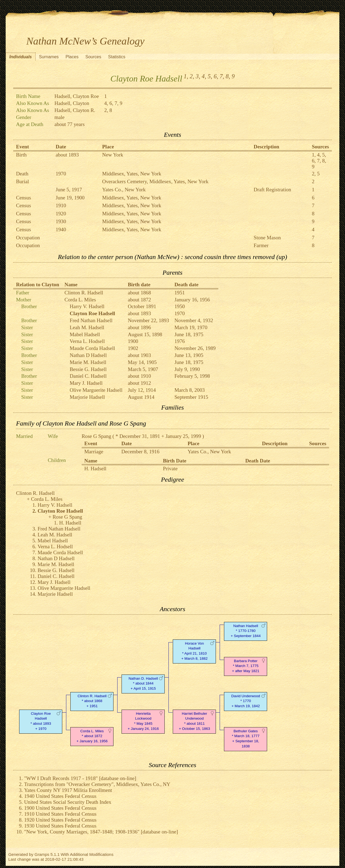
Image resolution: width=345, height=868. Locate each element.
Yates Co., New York (124, 190)
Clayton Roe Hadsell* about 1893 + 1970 (41, 721)
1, (186, 76)
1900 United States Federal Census (60, 808)
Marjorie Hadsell (87, 397)
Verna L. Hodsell (87, 341)
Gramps (42, 854)
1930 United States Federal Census (60, 826)
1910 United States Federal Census (60, 814)
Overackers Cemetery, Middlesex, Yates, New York (155, 181)
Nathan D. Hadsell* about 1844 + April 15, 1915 (143, 684)
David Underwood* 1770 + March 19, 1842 (246, 701)
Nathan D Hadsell (88, 355)
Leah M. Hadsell (87, 327)
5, (210, 76)
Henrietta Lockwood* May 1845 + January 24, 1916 (143, 721)
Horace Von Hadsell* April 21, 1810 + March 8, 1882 (194, 651)
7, (222, 76)
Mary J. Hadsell (86, 383)
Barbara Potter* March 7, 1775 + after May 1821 (246, 666)
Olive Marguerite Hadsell (96, 390)
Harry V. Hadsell (87, 306)
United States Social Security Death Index (68, 802)
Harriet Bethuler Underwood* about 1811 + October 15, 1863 (194, 721)
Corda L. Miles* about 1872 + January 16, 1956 (92, 736)
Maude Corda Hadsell (92, 348)
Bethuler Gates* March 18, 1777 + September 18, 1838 (246, 739)
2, (192, 76)
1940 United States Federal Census (60, 796)
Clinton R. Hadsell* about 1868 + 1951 (92, 701)
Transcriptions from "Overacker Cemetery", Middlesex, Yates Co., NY (97, 784)
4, (204, 76)
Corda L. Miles (80, 300)
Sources (93, 57)
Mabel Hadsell (85, 334)
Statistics (117, 57)
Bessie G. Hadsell (88, 369)
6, (216, 76)
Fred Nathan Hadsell (91, 320)
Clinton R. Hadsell (84, 293)
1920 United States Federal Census (60, 820)
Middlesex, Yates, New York (132, 174)
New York (113, 155)
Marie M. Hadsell (88, 362)
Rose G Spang (96, 436)
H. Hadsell (95, 469)
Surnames (49, 57)
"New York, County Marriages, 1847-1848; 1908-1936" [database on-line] (101, 832)
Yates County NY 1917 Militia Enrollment (68, 790)
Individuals (20, 57)
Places (72, 57)
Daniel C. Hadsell (88, 376)
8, (228, 76)
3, (198, 76)
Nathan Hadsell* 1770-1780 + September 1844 (246, 631)
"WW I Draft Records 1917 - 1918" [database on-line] (80, 778)
